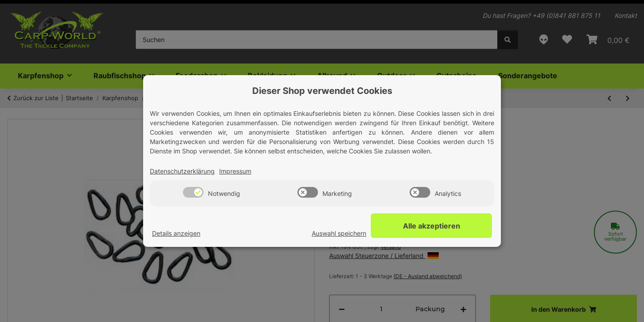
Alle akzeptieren (447, 226)
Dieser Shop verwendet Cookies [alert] (322, 91)
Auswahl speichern (371, 234)
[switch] (193, 193)
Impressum (235, 172)
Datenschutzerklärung (182, 172)
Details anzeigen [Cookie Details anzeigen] (176, 234)
